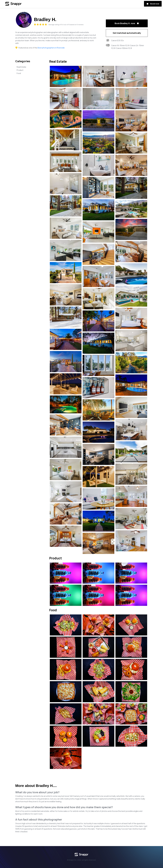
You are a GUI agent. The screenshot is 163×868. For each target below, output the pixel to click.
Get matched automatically (127, 33)
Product (20, 70)
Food (19, 73)
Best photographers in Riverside (51, 48)
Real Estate (21, 67)
